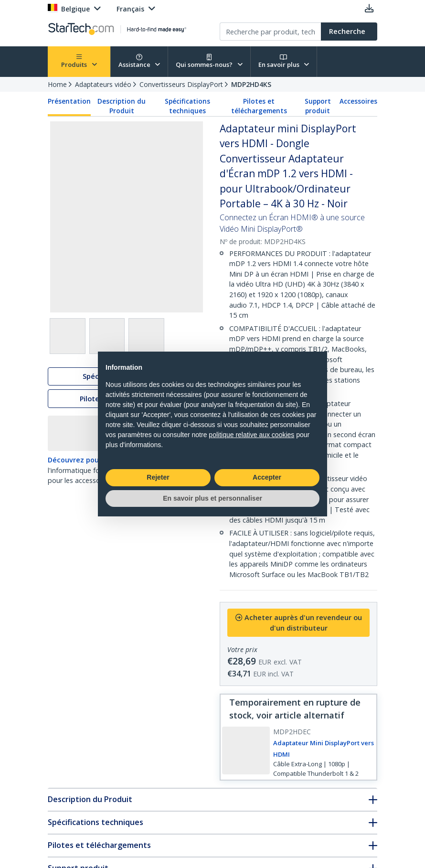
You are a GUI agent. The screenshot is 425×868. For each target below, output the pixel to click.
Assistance (139, 61)
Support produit (318, 106)
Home (57, 84)
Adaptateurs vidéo (103, 84)
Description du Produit (122, 106)
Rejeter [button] (158, 477)
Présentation (69, 101)
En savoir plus (284, 61)
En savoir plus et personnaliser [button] (212, 498)
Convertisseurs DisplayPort (181, 84)
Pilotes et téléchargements (259, 106)
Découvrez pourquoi (82, 461)
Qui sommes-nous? (209, 61)
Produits (79, 61)
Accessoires (358, 101)
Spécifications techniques (187, 106)
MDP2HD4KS (251, 84)
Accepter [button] (267, 477)
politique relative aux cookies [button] (251, 435)
